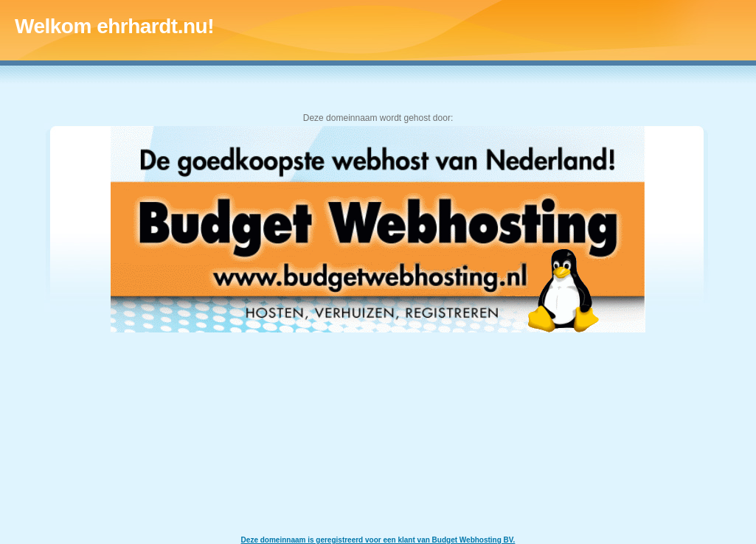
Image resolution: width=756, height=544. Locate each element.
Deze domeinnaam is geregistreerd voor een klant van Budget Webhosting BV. (378, 540)
